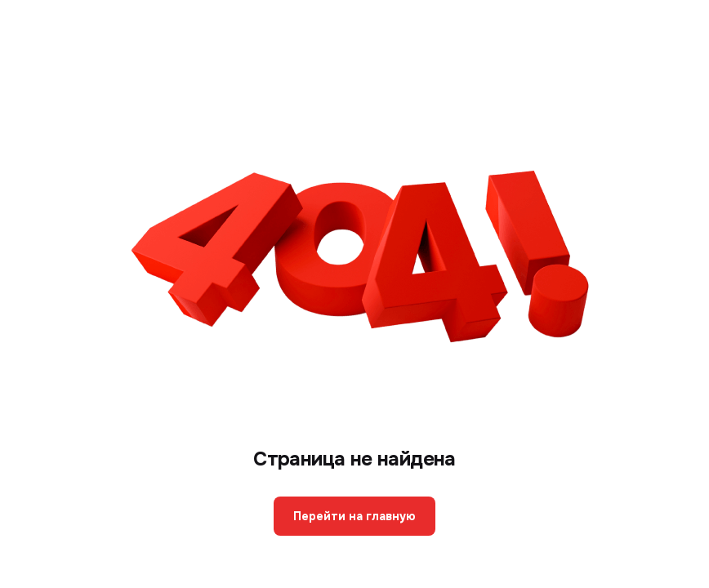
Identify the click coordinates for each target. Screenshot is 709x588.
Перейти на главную (354, 516)
